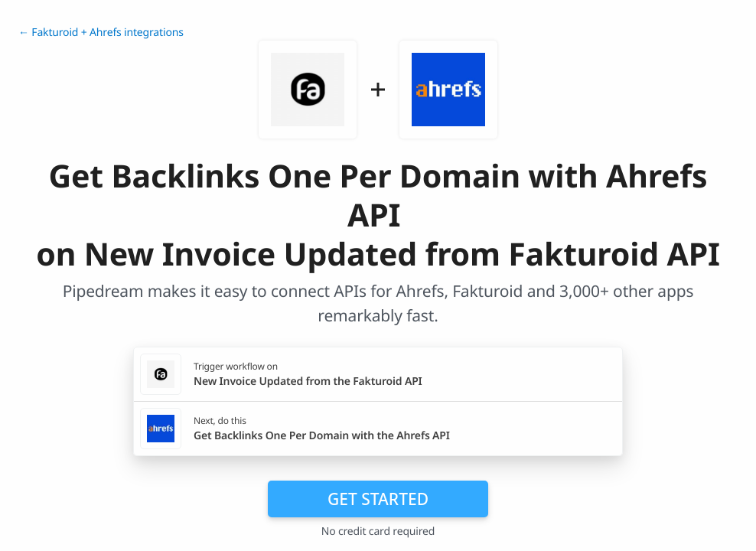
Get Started (378, 499)
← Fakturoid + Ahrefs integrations (101, 33)
